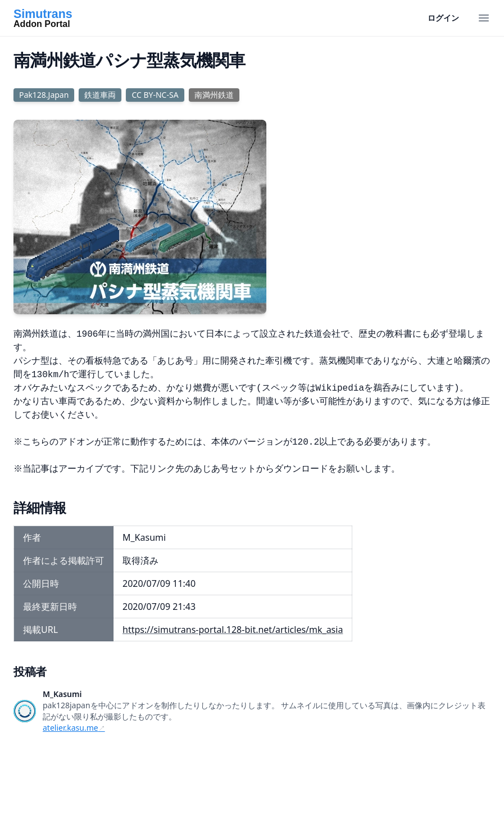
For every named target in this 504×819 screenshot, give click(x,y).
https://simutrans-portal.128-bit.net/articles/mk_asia (233, 630)
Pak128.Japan (44, 95)
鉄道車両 (100, 95)
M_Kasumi (62, 694)
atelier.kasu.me (71, 728)
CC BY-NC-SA (155, 95)
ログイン (443, 18)
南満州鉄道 (214, 95)
